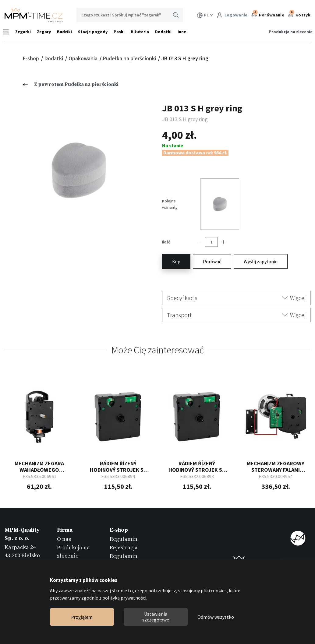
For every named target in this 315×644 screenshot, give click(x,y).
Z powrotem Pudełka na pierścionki (71, 84)
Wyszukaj (176, 15)
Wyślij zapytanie (261, 247)
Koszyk (299, 14)
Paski (121, 32)
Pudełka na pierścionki (130, 58)
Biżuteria (142, 32)
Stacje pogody (95, 32)
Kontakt (67, 558)
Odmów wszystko (216, 617)
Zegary (46, 32)
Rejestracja (124, 533)
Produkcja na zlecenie (288, 32)
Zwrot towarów (129, 558)
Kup (176, 247)
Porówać (212, 247)
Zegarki (25, 32)
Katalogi (68, 550)
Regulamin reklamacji (124, 546)
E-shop (32, 58)
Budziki (67, 32)
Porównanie (268, 14)
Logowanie (232, 15)
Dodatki (165, 32)
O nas (64, 525)
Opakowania (84, 58)
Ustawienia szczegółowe (156, 617)
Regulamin (124, 525)
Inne (184, 32)
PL (205, 15)
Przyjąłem (82, 617)
